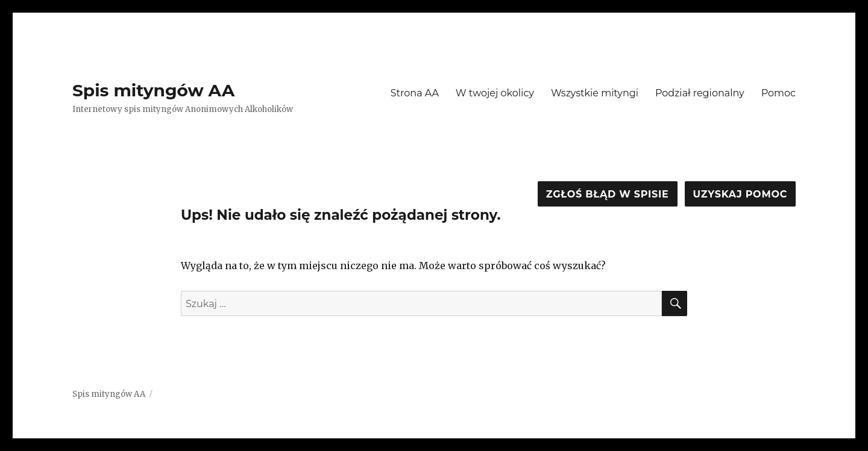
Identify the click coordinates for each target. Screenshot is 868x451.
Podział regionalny (700, 93)
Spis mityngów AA (153, 90)
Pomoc (778, 93)
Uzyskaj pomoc (740, 194)
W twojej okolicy (495, 93)
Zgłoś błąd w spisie (608, 194)
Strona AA (415, 93)
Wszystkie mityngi (595, 93)
